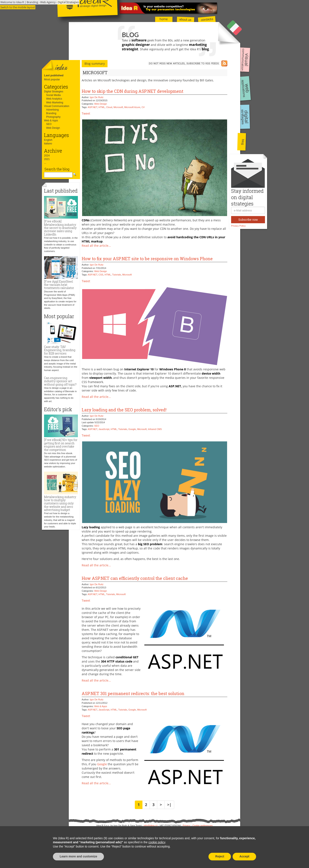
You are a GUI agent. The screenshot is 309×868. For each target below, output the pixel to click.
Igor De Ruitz (97, 97)
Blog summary (95, 64)
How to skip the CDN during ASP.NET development (132, 91)
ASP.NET (92, 107)
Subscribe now (248, 220)
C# (143, 107)
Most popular (52, 79)
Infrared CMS (155, 429)
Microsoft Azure (132, 107)
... (45, 163)
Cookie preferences (202, 826)
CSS (101, 275)
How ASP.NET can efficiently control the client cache (135, 578)
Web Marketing (55, 103)
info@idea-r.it (151, 826)
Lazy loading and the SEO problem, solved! (124, 410)
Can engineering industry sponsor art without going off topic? (60, 381)
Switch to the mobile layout (18, 7)
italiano (48, 144)
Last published (54, 75)
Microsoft (118, 107)
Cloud (109, 107)
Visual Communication (57, 106)
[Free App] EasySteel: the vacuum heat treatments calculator (59, 285)
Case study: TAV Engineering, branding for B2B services (60, 350)
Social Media (53, 95)
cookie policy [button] (157, 842)
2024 (47, 156)
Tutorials (117, 275)
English (48, 140)
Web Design (53, 128)
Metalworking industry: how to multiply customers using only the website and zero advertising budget (60, 503)
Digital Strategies (54, 92)
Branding (51, 113)
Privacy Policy (238, 226)
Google (132, 429)
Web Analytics (54, 99)
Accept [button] (244, 856)
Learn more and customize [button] (78, 856)
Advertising (52, 110)
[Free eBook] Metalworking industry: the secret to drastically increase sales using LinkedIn (60, 228)
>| (169, 805)
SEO (49, 124)
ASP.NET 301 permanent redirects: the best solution (133, 693)
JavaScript (104, 429)
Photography (53, 117)
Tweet (86, 113)
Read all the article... (96, 246)
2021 (47, 159)
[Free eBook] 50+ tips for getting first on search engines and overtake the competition (61, 445)
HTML (102, 107)
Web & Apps (51, 120)
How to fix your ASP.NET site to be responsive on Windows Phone (147, 259)
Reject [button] (220, 856)
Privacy (186, 826)
